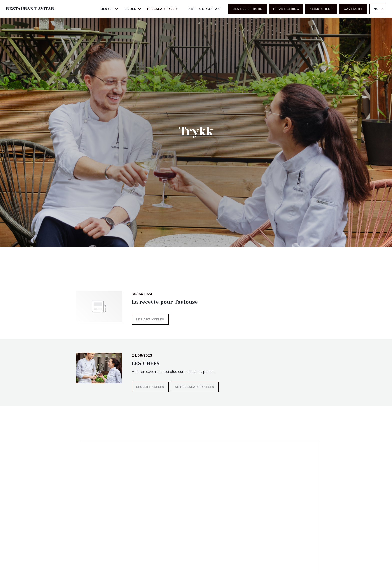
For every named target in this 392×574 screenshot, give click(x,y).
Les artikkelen (152, 319)
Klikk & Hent (322, 9)
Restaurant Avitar (30, 9)
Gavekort (353, 9)
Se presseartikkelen (197, 386)
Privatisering (286, 9)
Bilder (133, 9)
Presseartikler (162, 9)
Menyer (110, 9)
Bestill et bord (248, 9)
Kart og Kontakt (205, 9)
